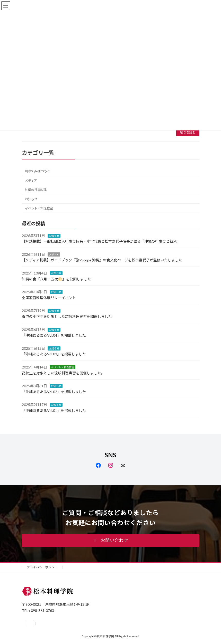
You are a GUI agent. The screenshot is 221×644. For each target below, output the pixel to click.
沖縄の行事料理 (36, 190)
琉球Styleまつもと (38, 171)
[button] (111, 541)
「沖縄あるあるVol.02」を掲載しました (54, 392)
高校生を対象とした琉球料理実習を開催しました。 (63, 373)
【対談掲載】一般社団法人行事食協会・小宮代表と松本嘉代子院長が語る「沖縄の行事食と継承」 (101, 241)
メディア (31, 181)
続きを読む (188, 132)
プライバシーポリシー (42, 567)
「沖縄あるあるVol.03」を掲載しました (54, 354)
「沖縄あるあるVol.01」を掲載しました (54, 410)
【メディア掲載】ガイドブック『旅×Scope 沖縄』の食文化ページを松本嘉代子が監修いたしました (102, 260)
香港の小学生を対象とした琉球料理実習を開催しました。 (69, 316)
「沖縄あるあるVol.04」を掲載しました (54, 335)
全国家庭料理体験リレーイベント (49, 298)
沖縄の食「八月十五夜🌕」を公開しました (56, 279)
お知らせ (31, 199)
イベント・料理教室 (39, 208)
